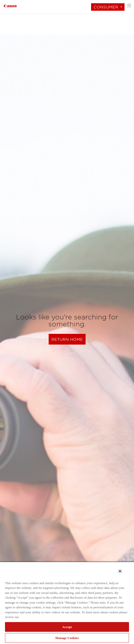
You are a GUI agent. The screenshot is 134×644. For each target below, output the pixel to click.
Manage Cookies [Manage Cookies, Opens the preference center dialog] (67, 638)
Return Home (67, 339)
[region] (67, 603)
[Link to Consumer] (10, 5)
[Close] (120, 571)
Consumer (106, 7)
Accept (67, 627)
